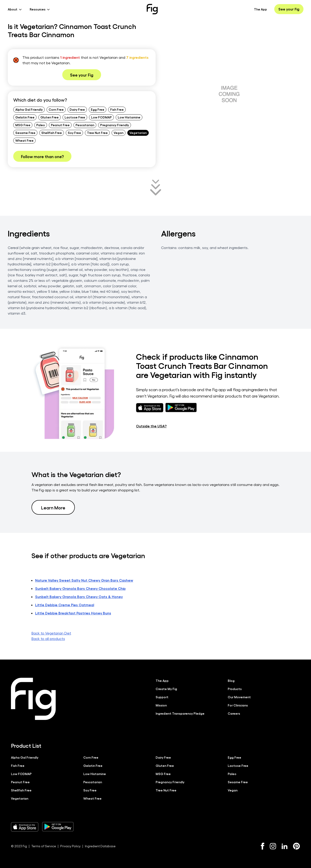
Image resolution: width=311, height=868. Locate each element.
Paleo (41, 125)
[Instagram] (273, 846)
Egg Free (98, 109)
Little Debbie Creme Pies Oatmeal (65, 605)
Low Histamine (129, 117)
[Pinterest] (297, 846)
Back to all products (48, 638)
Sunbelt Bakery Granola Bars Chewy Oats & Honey (79, 597)
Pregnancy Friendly (115, 125)
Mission (161, 705)
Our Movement (239, 697)
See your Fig (289, 9)
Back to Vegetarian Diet (51, 633)
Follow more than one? (42, 156)
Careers (234, 713)
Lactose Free (75, 117)
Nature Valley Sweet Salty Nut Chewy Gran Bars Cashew (84, 580)
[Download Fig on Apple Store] (25, 827)
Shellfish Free (52, 133)
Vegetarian (138, 133)
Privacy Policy (70, 846)
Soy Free (74, 133)
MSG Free (23, 125)
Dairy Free (77, 109)
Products (235, 689)
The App (260, 9)
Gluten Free (50, 117)
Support (162, 697)
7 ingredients (137, 57)
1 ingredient (70, 57)
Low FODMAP (101, 117)
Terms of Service (44, 846)
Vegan (119, 133)
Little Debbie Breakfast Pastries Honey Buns (73, 613)
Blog (231, 681)
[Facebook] (263, 846)
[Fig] (152, 9)
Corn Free (56, 109)
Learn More (53, 507)
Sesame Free (25, 133)
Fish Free (117, 109)
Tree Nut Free (97, 133)
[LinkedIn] (285, 846)
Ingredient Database (100, 846)
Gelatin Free (25, 117)
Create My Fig (166, 689)
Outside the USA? (151, 426)
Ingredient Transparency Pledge (180, 713)
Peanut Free (60, 125)
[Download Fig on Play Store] (58, 827)
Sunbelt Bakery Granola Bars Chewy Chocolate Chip (80, 588)
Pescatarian (85, 125)
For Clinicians (238, 705)
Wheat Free (24, 140)
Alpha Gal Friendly (29, 109)
